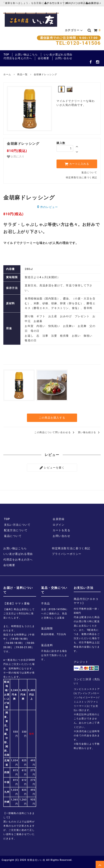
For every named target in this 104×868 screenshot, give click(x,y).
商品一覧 (22, 74)
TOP (6, 55)
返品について (89, 172)
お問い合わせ (64, 58)
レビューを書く (52, 467)
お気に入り (16, 157)
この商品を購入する (52, 417)
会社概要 (43, 58)
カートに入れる (77, 164)
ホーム (7, 74)
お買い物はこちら (26, 55)
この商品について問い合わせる (55, 432)
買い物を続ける (89, 432)
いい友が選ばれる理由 (58, 55)
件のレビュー (47, 207)
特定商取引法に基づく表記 (82, 177)
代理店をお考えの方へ (18, 58)
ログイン (74, 3)
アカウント (53, 3)
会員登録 (94, 3)
